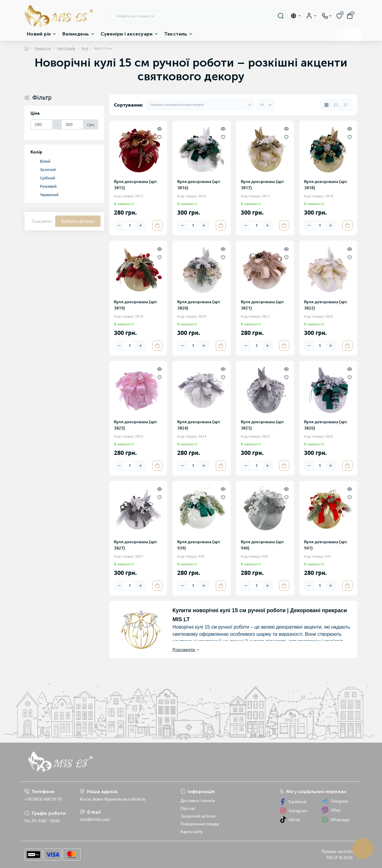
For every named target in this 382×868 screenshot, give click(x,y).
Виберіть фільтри (78, 221)
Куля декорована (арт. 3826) (326, 425)
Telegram (335, 801)
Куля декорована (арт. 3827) (136, 545)
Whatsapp (336, 819)
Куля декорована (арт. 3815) (136, 185)
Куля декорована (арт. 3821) (263, 305)
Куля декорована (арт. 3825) (263, 425)
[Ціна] (42, 124)
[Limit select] (265, 105)
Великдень (76, 34)
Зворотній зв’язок (198, 816)
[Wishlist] (160, 137)
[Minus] (119, 225)
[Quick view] (160, 128)
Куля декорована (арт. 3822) (326, 305)
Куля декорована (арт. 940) (263, 545)
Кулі (85, 48)
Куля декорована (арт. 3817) (263, 185)
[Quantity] (130, 225)
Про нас (188, 808)
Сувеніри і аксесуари (127, 34)
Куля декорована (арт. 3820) (199, 305)
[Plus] (141, 225)
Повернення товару (200, 824)
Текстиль (176, 34)
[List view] (336, 105)
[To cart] (157, 225)
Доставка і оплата (198, 801)
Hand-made (66, 48)
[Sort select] (200, 105)
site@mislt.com (95, 819)
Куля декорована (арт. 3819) (136, 305)
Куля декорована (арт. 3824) (199, 425)
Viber (331, 810)
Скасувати (42, 221)
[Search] (281, 16)
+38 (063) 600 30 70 (43, 799)
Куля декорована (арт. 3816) (199, 185)
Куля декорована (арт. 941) (326, 545)
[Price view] (346, 105)
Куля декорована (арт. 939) (199, 545)
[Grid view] (326, 105)
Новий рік (39, 34)
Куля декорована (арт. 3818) (326, 185)
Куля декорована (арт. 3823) (136, 425)
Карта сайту (192, 832)
